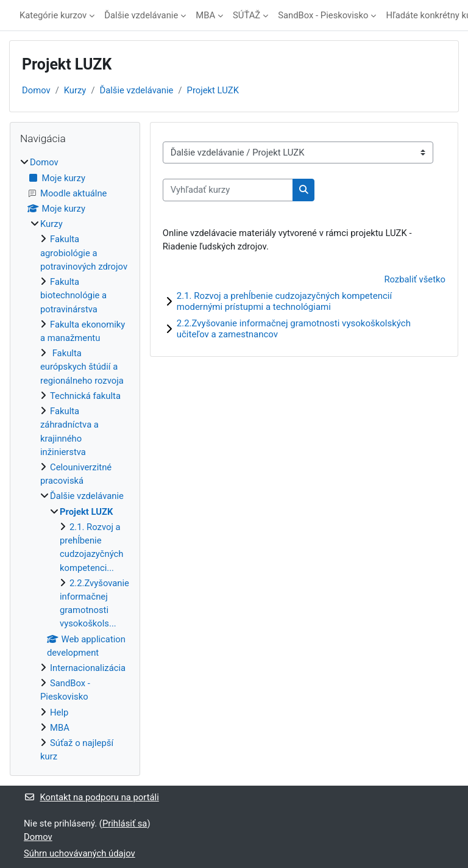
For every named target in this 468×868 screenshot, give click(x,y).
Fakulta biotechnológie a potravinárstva (73, 295)
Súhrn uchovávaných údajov (80, 853)
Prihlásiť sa (125, 823)
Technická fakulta (85, 396)
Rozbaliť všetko (415, 279)
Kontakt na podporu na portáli (91, 797)
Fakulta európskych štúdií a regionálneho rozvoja (82, 367)
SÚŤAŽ (246, 15)
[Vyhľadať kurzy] (228, 190)
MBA (205, 15)
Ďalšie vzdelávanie (141, 15)
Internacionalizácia (88, 668)
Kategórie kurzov (53, 15)
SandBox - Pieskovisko (323, 15)
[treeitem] (75, 459)
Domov (36, 90)
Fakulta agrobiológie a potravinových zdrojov (84, 253)
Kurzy (75, 90)
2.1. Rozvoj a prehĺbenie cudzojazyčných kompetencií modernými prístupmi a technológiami (284, 301)
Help (59, 712)
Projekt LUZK (213, 90)
